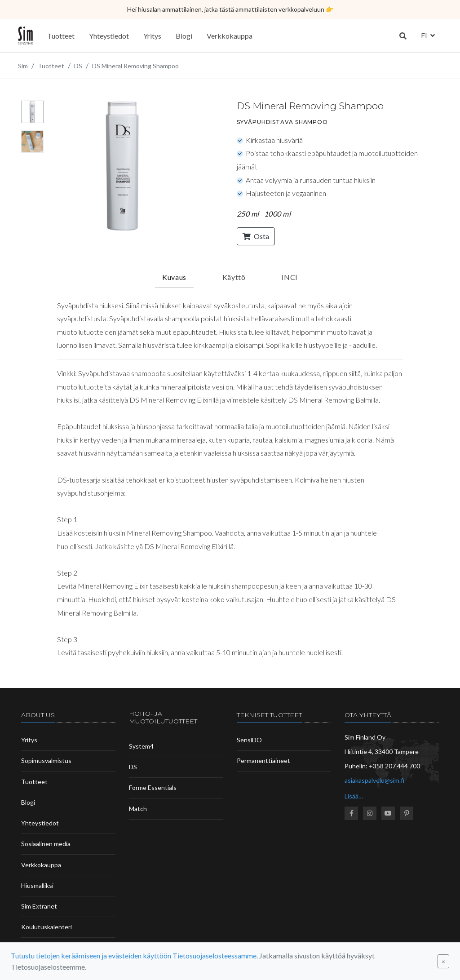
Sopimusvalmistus (46, 760)
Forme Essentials (153, 787)
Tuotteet (61, 36)
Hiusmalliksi (37, 885)
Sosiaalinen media (46, 844)
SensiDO (249, 740)
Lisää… (354, 796)
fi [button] (425, 35)
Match (138, 809)
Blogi (184, 36)
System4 (141, 746)
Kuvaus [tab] (174, 277)
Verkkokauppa (230, 36)
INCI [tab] (289, 277)
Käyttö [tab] (234, 277)
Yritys (152, 36)
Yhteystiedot (109, 36)
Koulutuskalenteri (46, 927)
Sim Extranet (39, 906)
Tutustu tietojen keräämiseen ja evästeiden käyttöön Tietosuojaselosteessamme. (134, 956)
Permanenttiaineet (263, 760)
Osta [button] (256, 236)
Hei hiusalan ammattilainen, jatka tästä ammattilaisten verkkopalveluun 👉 (230, 9)
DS (133, 767)
